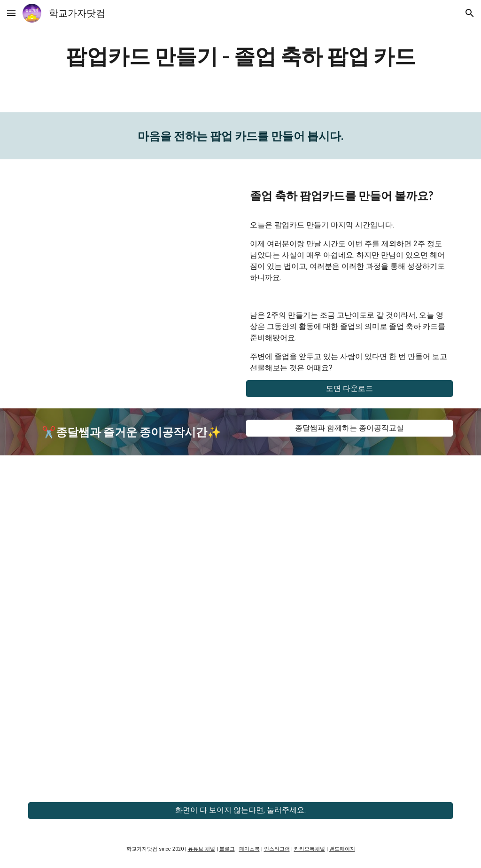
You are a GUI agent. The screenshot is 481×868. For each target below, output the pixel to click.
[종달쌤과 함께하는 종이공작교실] (350, 428)
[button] (11, 13)
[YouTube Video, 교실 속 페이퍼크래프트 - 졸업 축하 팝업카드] (132, 241)
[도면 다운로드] (350, 389)
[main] (241, 56)
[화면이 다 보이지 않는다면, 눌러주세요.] (241, 810)
